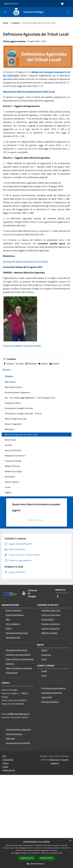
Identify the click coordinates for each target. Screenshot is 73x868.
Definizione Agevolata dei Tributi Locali (21, 435)
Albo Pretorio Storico (13, 387)
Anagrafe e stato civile (51, 610)
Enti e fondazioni (13, 624)
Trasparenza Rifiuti (13, 403)
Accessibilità (8, 760)
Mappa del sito (9, 770)
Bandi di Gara (10, 440)
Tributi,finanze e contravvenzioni (20, 659)
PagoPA (8, 492)
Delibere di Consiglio (13, 471)
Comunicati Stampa (13, 461)
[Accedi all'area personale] (62, 4)
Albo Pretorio (10, 382)
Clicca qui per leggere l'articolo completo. (22, 346)
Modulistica (10, 429)
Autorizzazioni (12, 673)
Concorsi (8, 445)
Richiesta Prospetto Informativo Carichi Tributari (26, 261)
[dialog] (36, 853)
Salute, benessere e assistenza (19, 668)
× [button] (70, 841)
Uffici (8, 619)
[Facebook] (58, 597)
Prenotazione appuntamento (53, 688)
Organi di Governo (13, 610)
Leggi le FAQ (47, 697)
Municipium (55, 760)
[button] (37, 864)
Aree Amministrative (15, 615)
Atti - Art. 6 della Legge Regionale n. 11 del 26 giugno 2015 (30, 398)
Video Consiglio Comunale (16, 419)
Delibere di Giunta (12, 466)
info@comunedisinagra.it (18, 714)
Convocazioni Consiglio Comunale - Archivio (23, 413)
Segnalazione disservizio (52, 693)
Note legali (10, 738)
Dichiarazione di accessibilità (18, 743)
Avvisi (44, 659)
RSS (4, 756)
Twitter (19, 364)
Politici (9, 628)
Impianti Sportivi (12, 482)
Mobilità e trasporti (49, 633)
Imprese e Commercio (50, 624)
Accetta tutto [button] (27, 858)
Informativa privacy (14, 734)
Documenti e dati (13, 637)
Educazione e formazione (16, 650)
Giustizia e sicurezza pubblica (18, 655)
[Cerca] (68, 12)
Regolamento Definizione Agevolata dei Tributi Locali (29, 92)
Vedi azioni (8, 370)
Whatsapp (31, 364)
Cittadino (16, 23)
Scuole (7, 487)
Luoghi (44, 671)
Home (6, 23)
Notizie (44, 650)
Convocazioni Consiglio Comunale (19, 408)
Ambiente (10, 664)
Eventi (44, 676)
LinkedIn (54, 364)
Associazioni (10, 477)
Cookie (5, 767)
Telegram (43, 364)
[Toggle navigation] (5, 12)
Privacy (6, 763)
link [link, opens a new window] (61, 853)
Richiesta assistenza (50, 702)
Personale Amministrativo (17, 633)
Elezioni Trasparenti (13, 424)
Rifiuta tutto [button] (47, 858)
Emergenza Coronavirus (15, 456)
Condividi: (9, 359)
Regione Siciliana (11, 4)
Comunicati (46, 655)
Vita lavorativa (48, 619)
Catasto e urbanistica (50, 628)
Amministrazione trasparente (17, 392)
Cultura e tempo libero (51, 615)
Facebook (8, 364)
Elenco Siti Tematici (13, 450)
